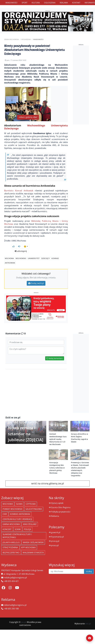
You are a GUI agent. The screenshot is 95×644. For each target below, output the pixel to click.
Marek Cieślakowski (33, 542)
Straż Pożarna (10, 547)
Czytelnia (31, 504)
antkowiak (10, 263)
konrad (55, 258)
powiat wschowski (12, 509)
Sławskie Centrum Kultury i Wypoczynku (17, 536)
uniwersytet (34, 258)
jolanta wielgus (11, 542)
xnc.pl (88, 624)
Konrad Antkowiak (20, 514)
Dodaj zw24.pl (36, 283)
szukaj (89, 571)
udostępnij (21, 251)
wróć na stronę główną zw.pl (48, 483)
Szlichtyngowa (34, 509)
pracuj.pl (55, 541)
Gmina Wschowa (11, 524)
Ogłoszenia (50, 3)
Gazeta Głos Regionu (61, 507)
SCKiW (18, 529)
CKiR (5, 514)
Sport (24, 3)
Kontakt (76, 3)
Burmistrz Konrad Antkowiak (19, 191)
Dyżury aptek (57, 503)
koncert (7, 529)
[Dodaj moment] (90, 638)
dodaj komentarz (55, 358)
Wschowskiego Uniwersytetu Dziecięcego (36, 127)
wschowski (21, 258)
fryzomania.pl (57, 537)
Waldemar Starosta (33, 553)
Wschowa (9, 258)
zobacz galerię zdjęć (28, 117)
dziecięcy (46, 258)
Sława (19, 504)
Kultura (36, 3)
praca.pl (55, 545)
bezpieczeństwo (11, 553)
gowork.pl (56, 532)
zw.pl (23, 622)
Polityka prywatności (61, 512)
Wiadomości (11, 3)
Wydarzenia (26, 39)
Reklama (64, 3)
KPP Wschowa (28, 547)
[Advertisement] (84, 85)
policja (27, 529)
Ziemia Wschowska (12, 39)
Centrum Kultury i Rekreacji (17, 519)
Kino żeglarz (30, 524)
